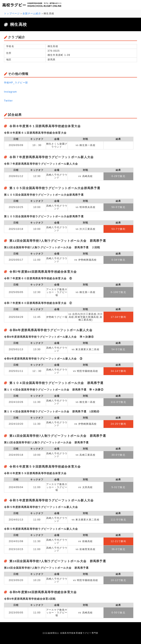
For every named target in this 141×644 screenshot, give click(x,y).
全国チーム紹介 (32, 14)
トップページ (12, 14)
